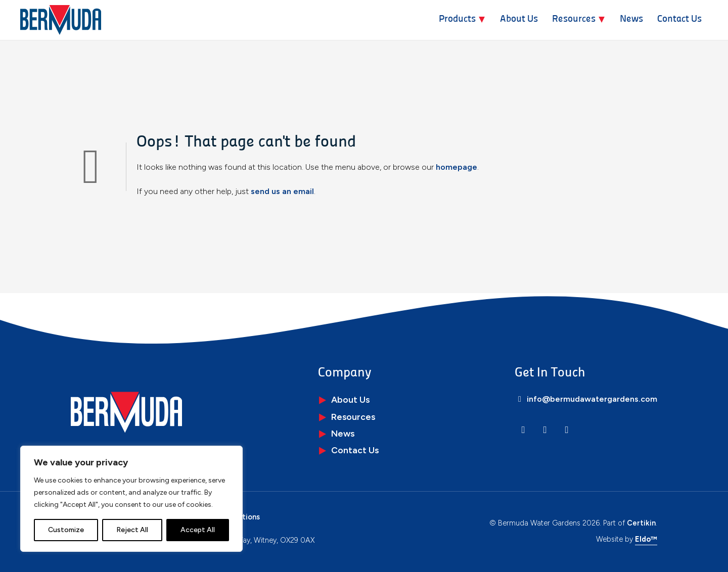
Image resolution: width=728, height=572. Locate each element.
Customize (66, 530)
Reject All (132, 530)
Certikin (641, 523)
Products (457, 19)
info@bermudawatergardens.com (586, 399)
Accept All (198, 530)
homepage (457, 167)
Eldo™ (646, 539)
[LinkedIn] (523, 430)
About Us (519, 19)
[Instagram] (545, 430)
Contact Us (679, 19)
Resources (574, 19)
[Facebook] (567, 430)
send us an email (282, 191)
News (631, 19)
